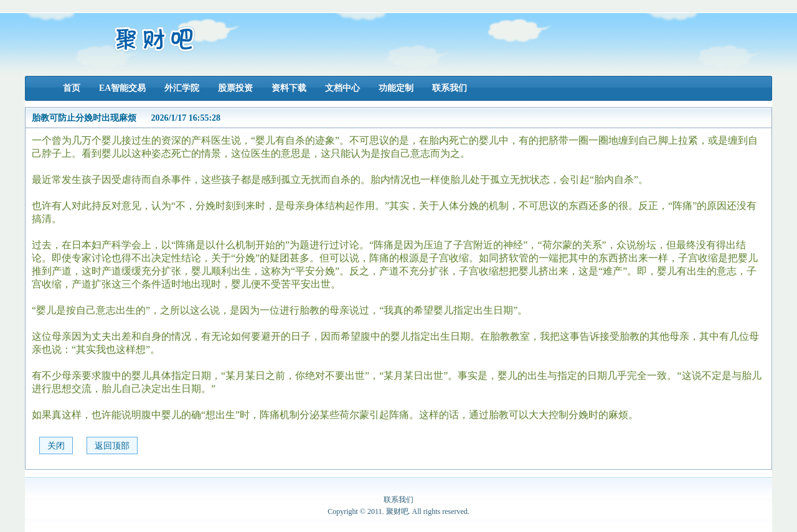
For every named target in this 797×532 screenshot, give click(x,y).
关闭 (56, 446)
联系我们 (450, 88)
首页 (72, 88)
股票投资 (235, 88)
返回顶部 (112, 446)
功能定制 (396, 88)
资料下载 (289, 88)
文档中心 (342, 88)
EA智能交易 (122, 88)
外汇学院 (182, 88)
